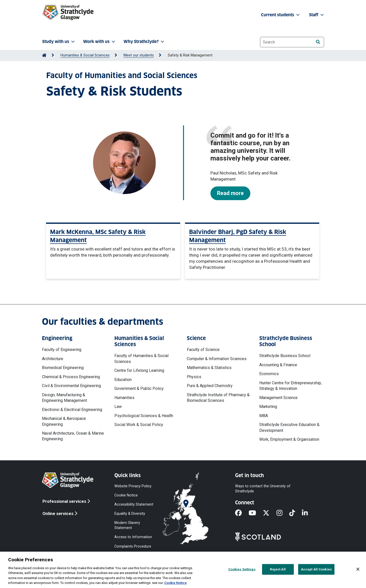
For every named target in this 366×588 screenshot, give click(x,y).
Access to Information (133, 537)
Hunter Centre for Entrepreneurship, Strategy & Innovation (291, 386)
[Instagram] (283, 513)
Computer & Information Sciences (217, 359)
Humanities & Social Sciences (85, 55)
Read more (230, 193)
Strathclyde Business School (285, 356)
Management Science (278, 398)
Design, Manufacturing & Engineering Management (64, 398)
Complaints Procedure (133, 546)
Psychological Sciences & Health (144, 416)
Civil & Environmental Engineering (71, 386)
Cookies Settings (242, 569)
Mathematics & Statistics (209, 368)
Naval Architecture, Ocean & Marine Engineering (73, 436)
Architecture (53, 359)
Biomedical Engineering (63, 368)
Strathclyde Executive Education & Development (289, 427)
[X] (270, 513)
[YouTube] (256, 513)
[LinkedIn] (308, 513)
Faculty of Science (203, 350)
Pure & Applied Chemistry (210, 386)
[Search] (318, 42)
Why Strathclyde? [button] (144, 42)
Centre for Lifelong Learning (139, 370)
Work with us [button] (100, 42)
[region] (183, 570)
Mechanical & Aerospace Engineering (64, 421)
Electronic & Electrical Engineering (72, 410)
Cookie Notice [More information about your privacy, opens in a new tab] (176, 583)
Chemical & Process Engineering (71, 377)
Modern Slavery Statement (127, 525)
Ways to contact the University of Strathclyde (263, 488)
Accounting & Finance (278, 365)
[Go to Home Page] (44, 55)
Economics (269, 374)
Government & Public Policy (139, 388)
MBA (264, 416)
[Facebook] (242, 513)
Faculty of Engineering (62, 350)
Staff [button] (317, 15)
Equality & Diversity (130, 514)
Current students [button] (281, 15)
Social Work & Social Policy (139, 425)
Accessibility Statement (134, 504)
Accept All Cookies (316, 569)
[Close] (358, 569)
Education (123, 380)
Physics (194, 377)
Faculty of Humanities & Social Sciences (141, 358)
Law (118, 407)
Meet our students (139, 55)
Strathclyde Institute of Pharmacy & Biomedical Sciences (218, 398)
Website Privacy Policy (133, 486)
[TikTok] (296, 513)
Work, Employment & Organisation (289, 439)
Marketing (268, 407)
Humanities (124, 398)
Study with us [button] (59, 42)
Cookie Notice (126, 495)
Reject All (278, 569)
